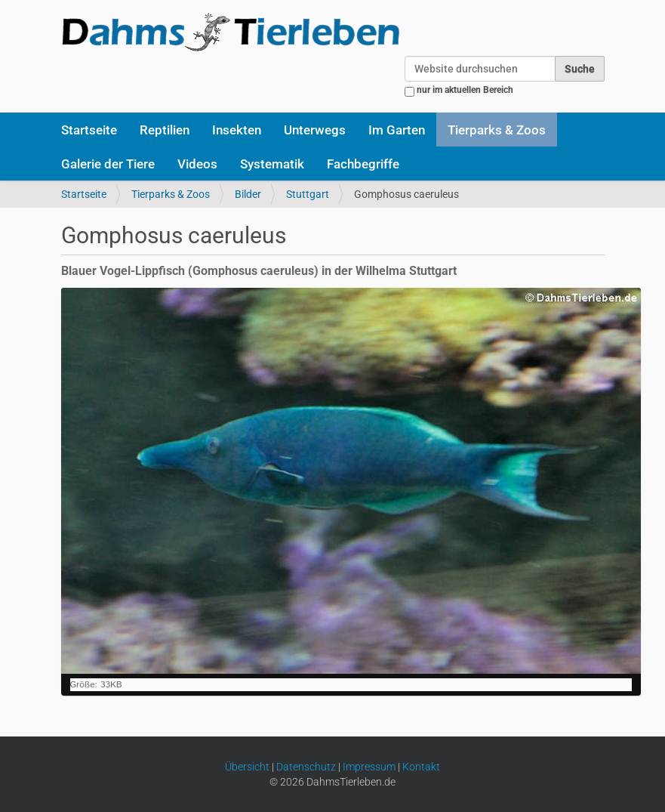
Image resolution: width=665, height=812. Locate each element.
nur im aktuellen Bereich (465, 90)
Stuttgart (308, 194)
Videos (197, 164)
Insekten (237, 130)
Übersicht (247, 767)
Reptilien (165, 130)
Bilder (248, 194)
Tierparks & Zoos (497, 130)
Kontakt (421, 767)
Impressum (369, 767)
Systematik (272, 164)
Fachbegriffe (363, 164)
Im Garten (397, 130)
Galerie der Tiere (108, 164)
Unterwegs (315, 130)
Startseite (89, 130)
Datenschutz (306, 767)
